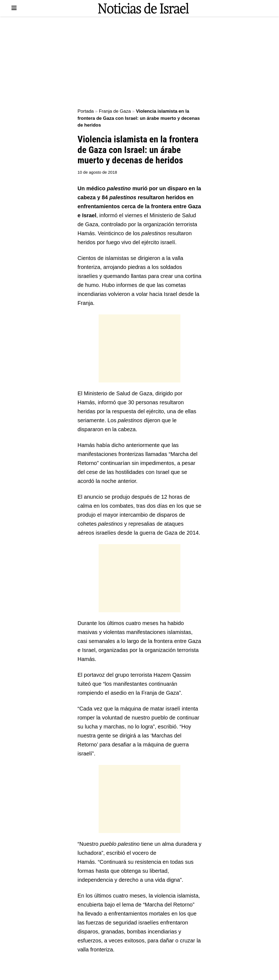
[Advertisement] (139, 63)
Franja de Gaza (115, 111)
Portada (86, 111)
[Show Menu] (14, 8)
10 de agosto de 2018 (97, 172)
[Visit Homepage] (143, 8)
